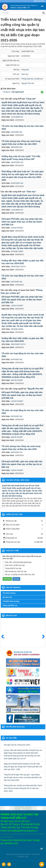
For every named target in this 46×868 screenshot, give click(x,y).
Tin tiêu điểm (11, 738)
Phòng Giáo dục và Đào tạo (32, 79)
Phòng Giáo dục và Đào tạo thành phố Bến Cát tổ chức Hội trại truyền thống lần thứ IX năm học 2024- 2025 (23, 788)
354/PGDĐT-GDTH (18, 267)
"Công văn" (31, 99)
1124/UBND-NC (17, 117)
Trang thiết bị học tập (12, 568)
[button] (42, 92)
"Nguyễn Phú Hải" (35, 389)
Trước (4, 638)
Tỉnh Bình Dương (9, 593)
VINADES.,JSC (23, 857)
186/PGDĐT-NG (17, 162)
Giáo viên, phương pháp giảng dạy (17, 562)
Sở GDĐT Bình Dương (11, 601)
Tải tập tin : (13, 92)
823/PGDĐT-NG (17, 183)
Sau (42, 637)
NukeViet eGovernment (22, 854)
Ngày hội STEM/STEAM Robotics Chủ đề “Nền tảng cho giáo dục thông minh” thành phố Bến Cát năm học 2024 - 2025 (23, 767)
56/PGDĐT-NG (16, 147)
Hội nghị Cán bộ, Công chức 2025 (17, 745)
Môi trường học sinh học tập (15, 572)
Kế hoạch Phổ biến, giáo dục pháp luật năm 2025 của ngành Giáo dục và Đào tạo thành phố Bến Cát (22, 222)
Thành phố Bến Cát (10, 605)
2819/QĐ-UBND (17, 251)
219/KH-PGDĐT (17, 470)
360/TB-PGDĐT (17, 380)
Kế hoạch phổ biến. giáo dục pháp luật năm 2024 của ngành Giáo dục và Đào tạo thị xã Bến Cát (22, 464)
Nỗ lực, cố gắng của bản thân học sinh (19, 575)
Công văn (25, 70)
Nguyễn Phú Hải (28, 83)
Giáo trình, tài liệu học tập (14, 565)
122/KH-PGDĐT (17, 228)
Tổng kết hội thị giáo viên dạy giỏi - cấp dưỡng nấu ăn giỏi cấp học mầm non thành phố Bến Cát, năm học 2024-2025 (23, 777)
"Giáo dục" (31, 192)
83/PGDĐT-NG (16, 132)
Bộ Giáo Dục (7, 597)
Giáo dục (25, 74)
